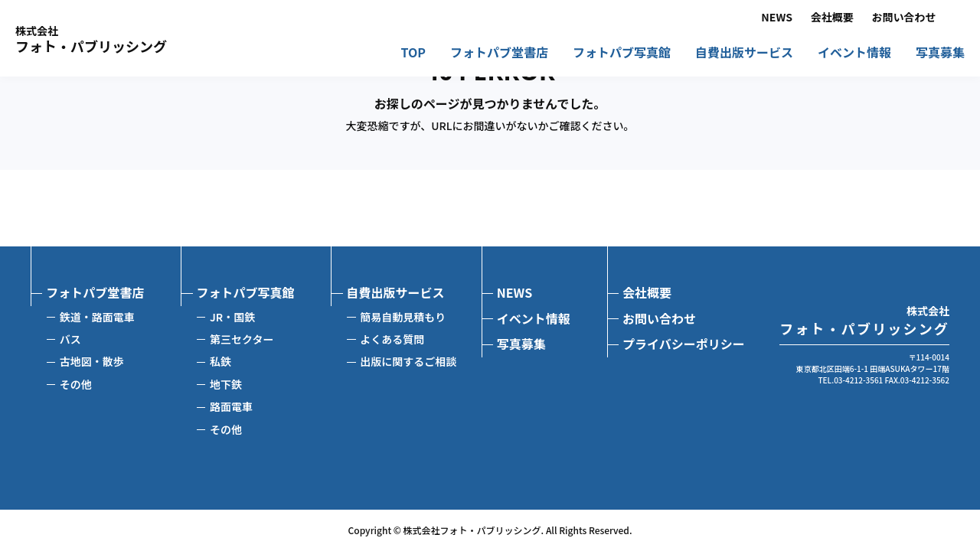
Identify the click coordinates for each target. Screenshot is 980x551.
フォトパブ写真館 (622, 54)
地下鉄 (226, 384)
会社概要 (832, 17)
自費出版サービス (744, 54)
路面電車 (231, 406)
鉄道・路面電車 (97, 317)
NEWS (777, 17)
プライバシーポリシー (684, 344)
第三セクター (242, 339)
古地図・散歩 (92, 361)
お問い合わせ (904, 17)
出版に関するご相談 (408, 361)
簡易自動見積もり (403, 317)
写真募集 (940, 54)
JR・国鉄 (232, 317)
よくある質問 (392, 339)
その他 (76, 384)
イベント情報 (854, 54)
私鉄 (220, 361)
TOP (413, 54)
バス (70, 339)
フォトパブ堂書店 (499, 54)
